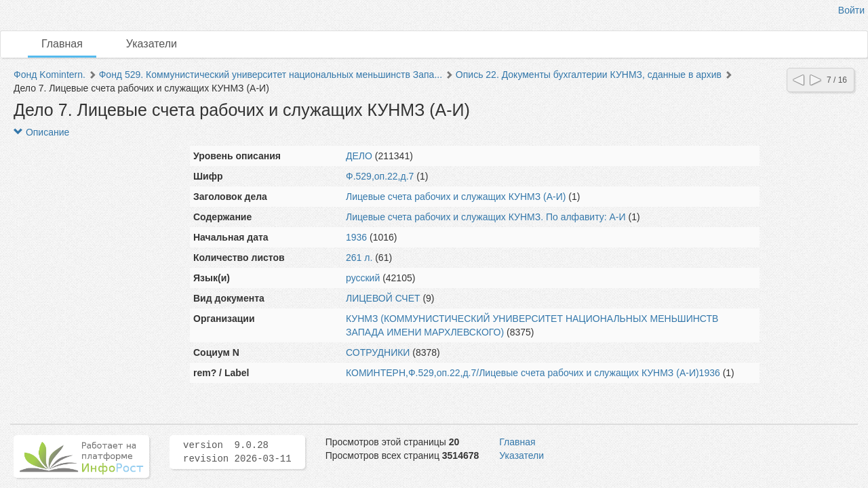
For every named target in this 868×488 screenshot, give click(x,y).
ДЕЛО (359, 156)
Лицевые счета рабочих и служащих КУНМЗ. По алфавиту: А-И (486, 217)
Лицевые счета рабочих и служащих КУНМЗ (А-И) (456, 197)
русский (363, 278)
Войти (851, 10)
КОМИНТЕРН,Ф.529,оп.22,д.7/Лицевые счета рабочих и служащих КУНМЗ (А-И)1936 (533, 373)
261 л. (359, 258)
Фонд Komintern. (50, 75)
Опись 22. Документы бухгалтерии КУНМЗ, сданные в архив (589, 75)
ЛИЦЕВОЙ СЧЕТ (383, 298)
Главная (62, 44)
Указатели (152, 44)
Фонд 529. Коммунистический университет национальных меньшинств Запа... (271, 75)
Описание (41, 132)
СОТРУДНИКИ (378, 352)
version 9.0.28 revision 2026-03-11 (237, 452)
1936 (356, 237)
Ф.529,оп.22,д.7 (380, 176)
